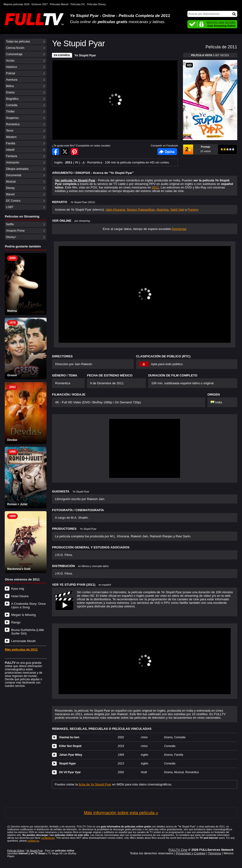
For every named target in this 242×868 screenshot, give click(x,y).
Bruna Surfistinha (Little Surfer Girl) (28, 632)
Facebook (167, 152)
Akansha (162, 210)
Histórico (11, 67)
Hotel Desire (20, 596)
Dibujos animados (17, 169)
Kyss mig (17, 589)
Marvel (10, 194)
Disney (10, 188)
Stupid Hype (67, 764)
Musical (11, 182)
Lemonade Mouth (23, 641)
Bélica (10, 86)
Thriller (10, 112)
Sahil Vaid (177, 210)
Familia (11, 143)
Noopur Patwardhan (141, 210)
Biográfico (12, 99)
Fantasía (11, 156)
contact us (33, 841)
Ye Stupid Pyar (85, 55)
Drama (10, 92)
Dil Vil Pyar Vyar (70, 772)
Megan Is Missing (23, 615)
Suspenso (12, 118)
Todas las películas (18, 42)
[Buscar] (212, 14)
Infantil (10, 150)
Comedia (12, 105)
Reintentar (179, 229)
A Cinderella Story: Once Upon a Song (28, 605)
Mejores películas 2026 (17, 4)
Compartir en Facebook (56, 152)
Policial (10, 73)
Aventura (12, 80)
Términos (215, 853)
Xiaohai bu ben (69, 737)
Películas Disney (97, 4)
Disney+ (11, 237)
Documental (13, 175)
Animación (13, 163)
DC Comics (13, 201)
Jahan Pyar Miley (71, 755)
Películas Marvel (59, 4)
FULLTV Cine (178, 850)
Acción (10, 61)
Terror (10, 131)
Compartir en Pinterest (74, 152)
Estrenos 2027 (40, 4)
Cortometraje (14, 54)
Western (11, 137)
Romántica (13, 124)
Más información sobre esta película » (121, 813)
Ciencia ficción (15, 48)
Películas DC (78, 4)
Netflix (10, 224)
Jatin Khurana (115, 210)
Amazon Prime (15, 231)
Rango (16, 622)
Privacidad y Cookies (191, 853)
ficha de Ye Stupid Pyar (95, 784)
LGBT (10, 207)
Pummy (193, 210)
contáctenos (48, 838)
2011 (156, 187)
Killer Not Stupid (70, 746)
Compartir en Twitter (65, 152)
